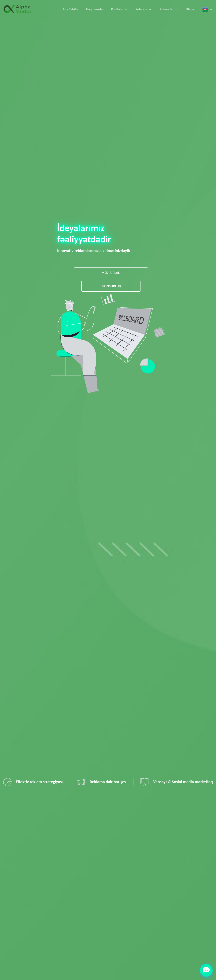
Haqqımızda (94, 9)
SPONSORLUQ (111, 286)
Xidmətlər (167, 9)
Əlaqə (190, 9)
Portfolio (117, 9)
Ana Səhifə (70, 9)
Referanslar (143, 9)
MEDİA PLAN (111, 273)
